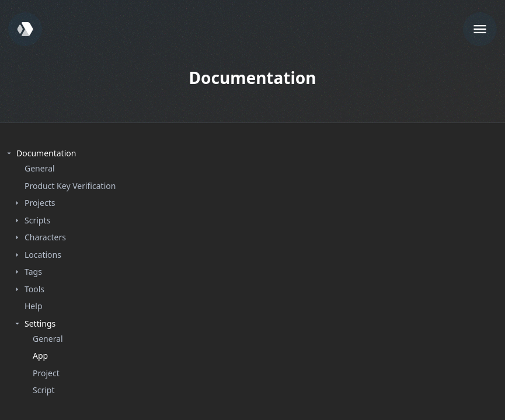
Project (46, 373)
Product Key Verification (70, 186)
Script (43, 390)
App (40, 356)
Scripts (37, 220)
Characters (45, 237)
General (40, 168)
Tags (33, 272)
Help (34, 306)
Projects (40, 203)
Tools (34, 289)
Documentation (46, 153)
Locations (43, 255)
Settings (40, 323)
